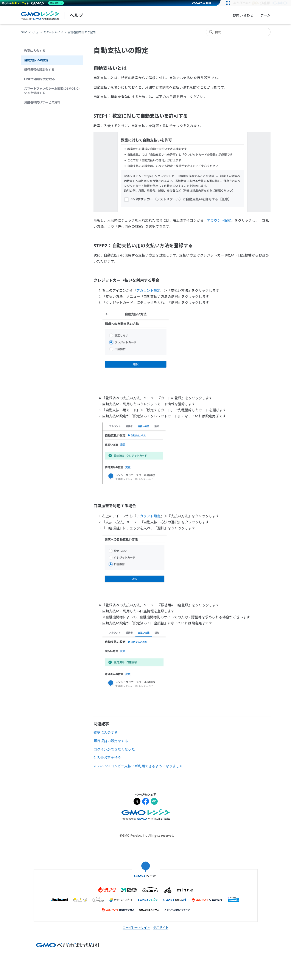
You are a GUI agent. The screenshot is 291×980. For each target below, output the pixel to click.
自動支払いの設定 (36, 60)
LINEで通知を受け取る (40, 79)
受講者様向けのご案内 (82, 32)
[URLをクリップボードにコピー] (154, 802)
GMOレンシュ (30, 32)
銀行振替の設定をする (39, 70)
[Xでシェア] (137, 802)
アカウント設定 (219, 220)
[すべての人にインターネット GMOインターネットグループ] (261, 3)
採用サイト (161, 927)
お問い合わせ (243, 15)
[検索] (238, 32)
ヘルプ (76, 15)
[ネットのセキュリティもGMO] (33, 3)
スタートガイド (53, 32)
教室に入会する (35, 51)
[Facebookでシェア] (146, 802)
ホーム (265, 15)
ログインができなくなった (114, 749)
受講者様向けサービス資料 (42, 102)
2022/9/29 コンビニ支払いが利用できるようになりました (138, 766)
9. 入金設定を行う (107, 758)
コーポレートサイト (136, 927)
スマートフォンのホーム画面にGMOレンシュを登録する (52, 91)
